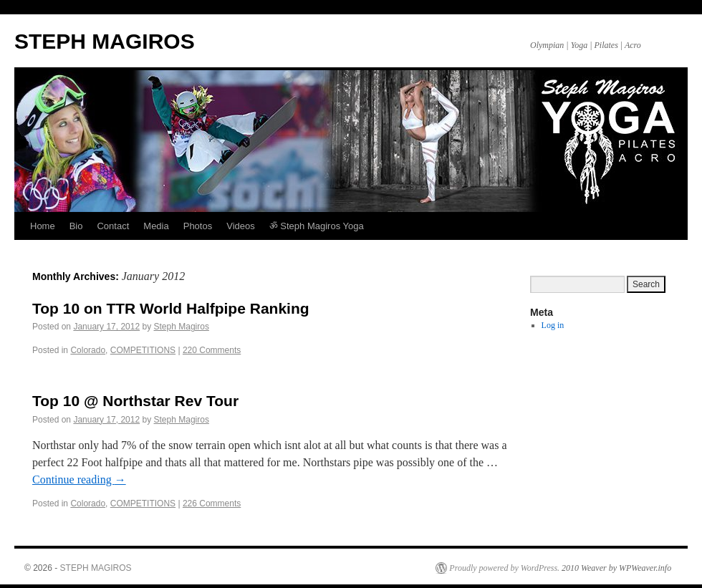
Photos (198, 226)
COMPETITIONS (143, 350)
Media (156, 226)
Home (43, 226)
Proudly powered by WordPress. (504, 568)
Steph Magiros (182, 327)
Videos (241, 226)
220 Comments (212, 350)
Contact (113, 226)
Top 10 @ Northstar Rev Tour (135, 401)
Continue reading (79, 479)
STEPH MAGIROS (105, 41)
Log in (553, 325)
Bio (76, 226)
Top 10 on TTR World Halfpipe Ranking (171, 308)
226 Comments (212, 503)
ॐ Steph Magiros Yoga (317, 226)
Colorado (88, 350)
